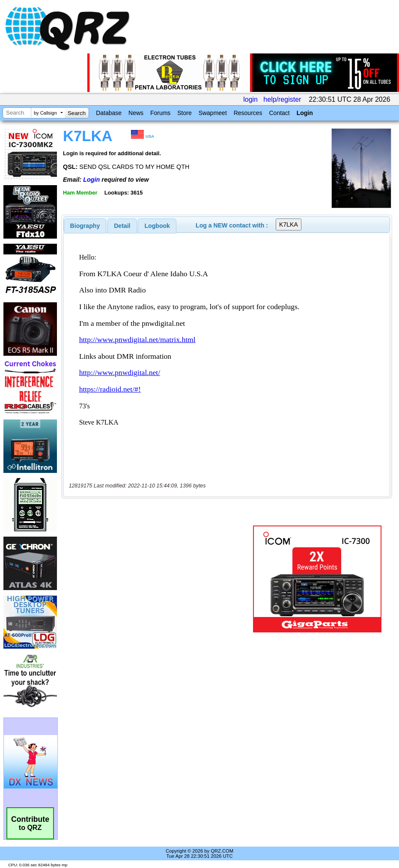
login (250, 99)
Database (109, 113)
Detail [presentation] (122, 226)
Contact (279, 113)
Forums (160, 113)
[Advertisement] (159, 579)
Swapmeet (213, 113)
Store (184, 113)
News (136, 113)
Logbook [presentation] (157, 226)
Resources (248, 113)
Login (305, 113)
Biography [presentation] (85, 226)
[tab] (85, 226)
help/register (282, 99)
